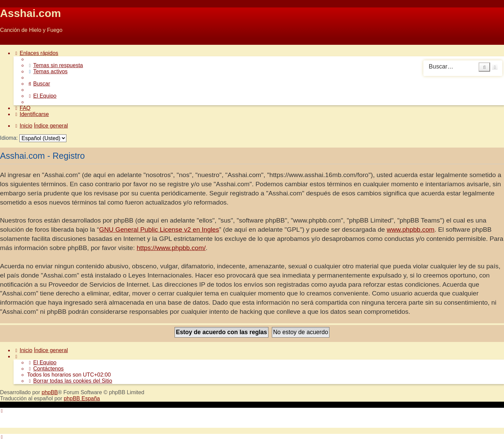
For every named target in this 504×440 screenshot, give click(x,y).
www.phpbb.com (411, 229)
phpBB (50, 392)
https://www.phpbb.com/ (171, 248)
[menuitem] (55, 65)
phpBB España (82, 398)
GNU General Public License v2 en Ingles (159, 229)
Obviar (8, 42)
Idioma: (9, 138)
